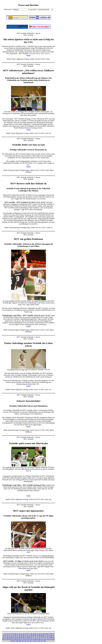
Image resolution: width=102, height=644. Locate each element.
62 (16, 637)
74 (39, 637)
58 (8, 637)
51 (45, 636)
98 (35, 639)
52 (47, 636)
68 (27, 637)
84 (7, 639)
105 (53, 639)
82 (3, 639)
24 (43, 634)
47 (37, 636)
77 (45, 637)
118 (44, 641)
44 (31, 636)
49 (41, 636)
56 (4, 637)
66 (24, 637)
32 (8, 636)
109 (20, 641)
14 (23, 634)
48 (39, 636)
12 (19, 634)
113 (31, 641)
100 (39, 639)
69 (29, 637)
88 (15, 639)
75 (41, 637)
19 (33, 634)
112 (28, 641)
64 (20, 637)
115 (36, 641)
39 (22, 636)
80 (51, 637)
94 (27, 639)
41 (25, 636)
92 (23, 639)
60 (12, 637)
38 (20, 636)
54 (51, 636)
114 (34, 641)
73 (37, 637)
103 (48, 639)
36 (16, 636)
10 (15, 634)
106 (12, 641)
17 (29, 634)
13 (21, 634)
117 (42, 641)
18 (31, 634)
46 (35, 636)
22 (39, 634)
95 (29, 639)
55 (53, 636)
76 (43, 637)
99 (37, 639)
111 (25, 641)
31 (6, 636)
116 (39, 641)
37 (18, 636)
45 (33, 636)
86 (11, 639)
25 (45, 634)
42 (27, 636)
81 (53, 637)
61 (14, 637)
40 (24, 636)
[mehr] (28, 55)
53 (49, 636)
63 (18, 637)
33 (10, 636)
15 (25, 634)
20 (35, 634)
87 (13, 639)
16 (27, 634)
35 (14, 636)
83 (5, 639)
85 (9, 639)
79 (49, 637)
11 (17, 634)
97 (33, 639)
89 (17, 639)
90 (19, 639)
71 (33, 637)
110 (23, 641)
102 (45, 639)
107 (14, 641)
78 (47, 637)
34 (12, 636)
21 (37, 634)
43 (29, 636)
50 (43, 636)
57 (6, 637)
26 (47, 634)
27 (49, 634)
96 (31, 639)
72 (35, 637)
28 (51, 634)
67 (25, 637)
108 (17, 641)
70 (31, 637)
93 (25, 639)
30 (4, 636)
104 (51, 639)
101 (42, 639)
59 (10, 637)
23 (41, 634)
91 (21, 639)
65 (22, 637)
